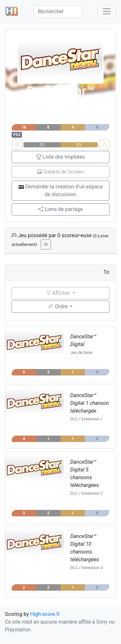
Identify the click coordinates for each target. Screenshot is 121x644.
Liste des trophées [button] (60, 157)
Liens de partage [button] (60, 209)
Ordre (59, 306)
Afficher (59, 293)
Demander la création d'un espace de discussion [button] (61, 190)
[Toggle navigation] (107, 11)
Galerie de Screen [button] (60, 172)
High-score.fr (45, 614)
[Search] (58, 11)
